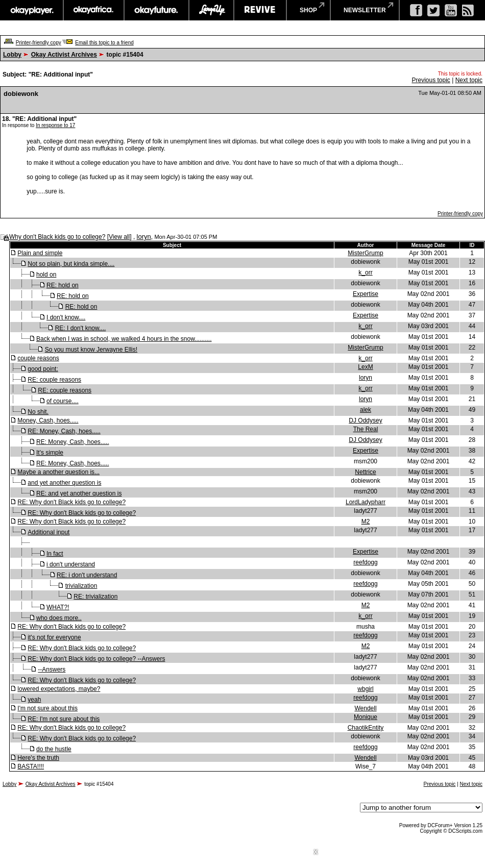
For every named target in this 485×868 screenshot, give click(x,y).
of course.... (63, 401)
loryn (144, 237)
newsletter (365, 10)
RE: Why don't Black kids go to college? (71, 502)
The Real (366, 429)
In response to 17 (55, 125)
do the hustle (54, 749)
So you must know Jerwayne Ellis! (91, 350)
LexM (365, 367)
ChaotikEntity (366, 728)
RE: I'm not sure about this (64, 719)
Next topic (469, 80)
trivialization (81, 586)
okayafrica (94, 10)
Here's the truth (38, 758)
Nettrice (365, 472)
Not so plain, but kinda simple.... (71, 264)
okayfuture (156, 10)
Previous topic (431, 80)
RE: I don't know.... (81, 328)
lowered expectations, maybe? (59, 689)
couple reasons (38, 358)
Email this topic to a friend (104, 43)
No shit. (38, 412)
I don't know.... (66, 317)
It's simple (50, 453)
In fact (55, 554)
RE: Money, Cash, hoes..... (64, 431)
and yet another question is (64, 483)
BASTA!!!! (31, 766)
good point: (43, 369)
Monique (366, 717)
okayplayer (31, 10)
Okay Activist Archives (64, 55)
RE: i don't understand (87, 575)
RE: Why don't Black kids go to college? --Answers (96, 659)
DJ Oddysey (365, 420)
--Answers (52, 669)
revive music (260, 10)
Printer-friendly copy (39, 43)
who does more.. (59, 618)
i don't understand (71, 564)
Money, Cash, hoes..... (48, 420)
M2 (366, 522)
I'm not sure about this (47, 708)
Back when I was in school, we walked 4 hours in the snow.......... (124, 339)
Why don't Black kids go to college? (57, 237)
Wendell (365, 708)
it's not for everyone (54, 637)
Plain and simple (40, 253)
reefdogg (365, 562)
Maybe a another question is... (58, 472)
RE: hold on (63, 285)
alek (366, 410)
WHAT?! (58, 607)
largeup (211, 10)
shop (308, 10)
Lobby (12, 55)
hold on (46, 275)
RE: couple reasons (54, 380)
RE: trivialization (95, 597)
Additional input (48, 532)
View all (119, 237)
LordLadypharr (366, 502)
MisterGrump (365, 253)
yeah (34, 700)
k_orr (365, 272)
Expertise (366, 294)
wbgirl (365, 689)
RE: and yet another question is (79, 493)
